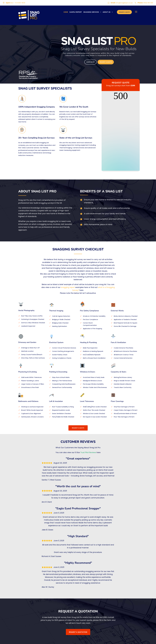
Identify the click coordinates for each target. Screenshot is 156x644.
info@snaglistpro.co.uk (124, 3)
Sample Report (76, 12)
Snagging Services (91, 12)
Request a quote (124, 12)
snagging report (68, 287)
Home (66, 12)
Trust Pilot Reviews (88, 452)
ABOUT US (107, 12)
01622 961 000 (148, 3)
